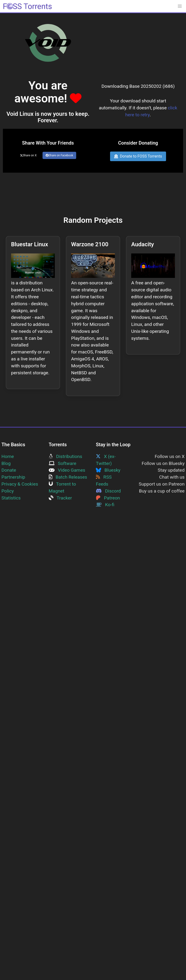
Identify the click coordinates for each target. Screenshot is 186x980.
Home (8, 456)
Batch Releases (68, 477)
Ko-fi (105, 505)
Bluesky (108, 470)
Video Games (67, 470)
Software (63, 463)
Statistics (11, 498)
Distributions (65, 456)
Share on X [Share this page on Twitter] (28, 155)
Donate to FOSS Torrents (138, 156)
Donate (9, 470)
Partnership (13, 477)
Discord (108, 491)
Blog (6, 463)
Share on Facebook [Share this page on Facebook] (59, 155)
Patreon (108, 498)
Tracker (60, 498)
